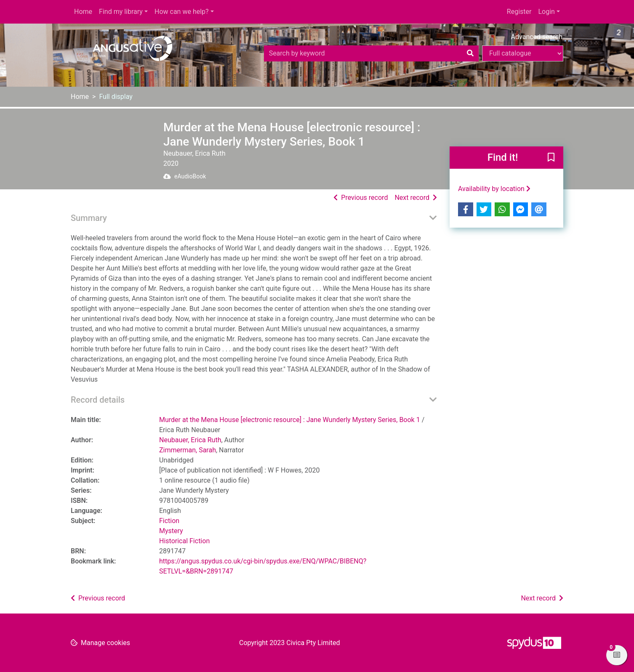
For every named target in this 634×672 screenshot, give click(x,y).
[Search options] (523, 53)
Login (546, 12)
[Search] (470, 53)
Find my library (121, 12)
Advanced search (537, 37)
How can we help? (182, 12)
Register (519, 12)
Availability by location (494, 189)
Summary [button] (89, 218)
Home (83, 12)
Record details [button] (98, 400)
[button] (551, 158)
